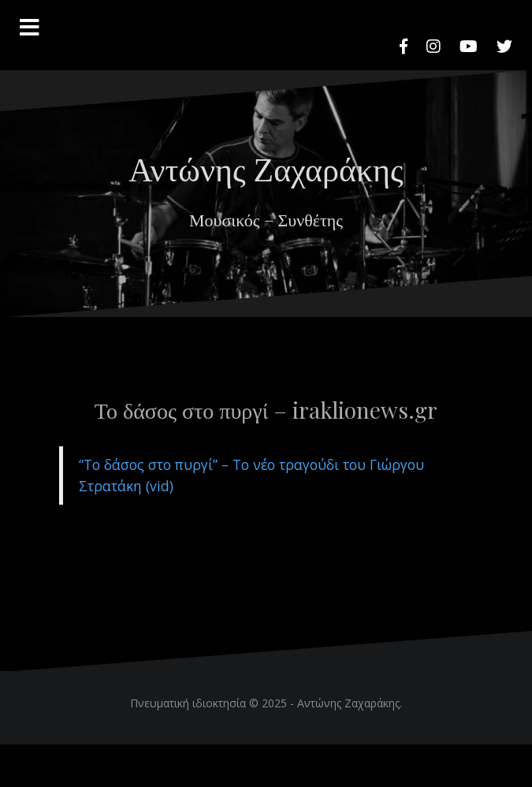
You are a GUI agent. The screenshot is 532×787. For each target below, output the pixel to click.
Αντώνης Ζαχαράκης (266, 168)
